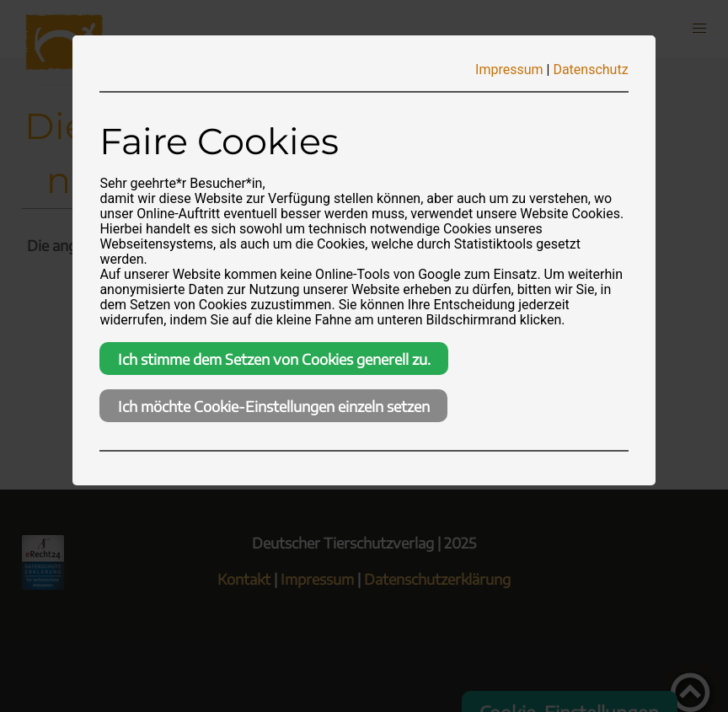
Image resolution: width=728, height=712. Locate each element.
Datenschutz (590, 70)
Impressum (509, 70)
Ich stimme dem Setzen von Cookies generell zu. (274, 359)
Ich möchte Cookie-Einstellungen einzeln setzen (274, 406)
